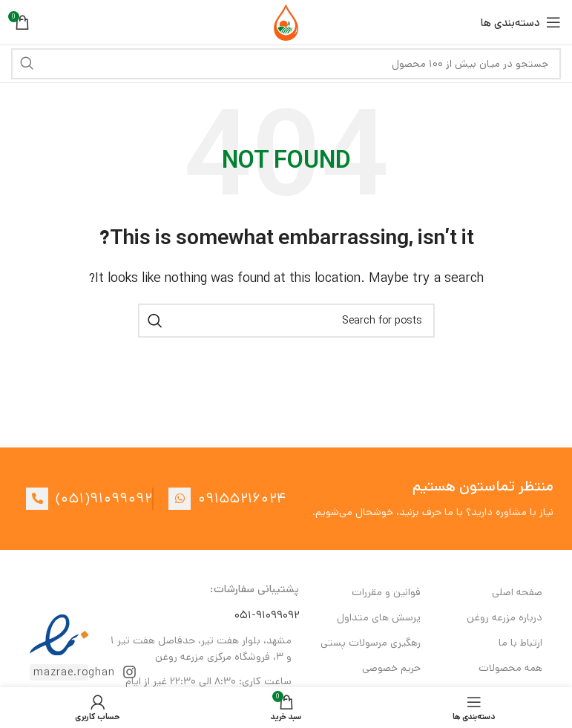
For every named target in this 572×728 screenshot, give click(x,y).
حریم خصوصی (391, 668)
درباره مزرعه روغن (504, 617)
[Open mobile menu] (521, 22)
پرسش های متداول (379, 617)
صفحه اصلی (517, 592)
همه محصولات (510, 668)
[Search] (286, 64)
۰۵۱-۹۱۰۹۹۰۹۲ (267, 615)
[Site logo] (286, 22)
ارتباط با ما (520, 643)
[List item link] (82, 499)
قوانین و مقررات (386, 592)
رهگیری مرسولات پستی (371, 643)
